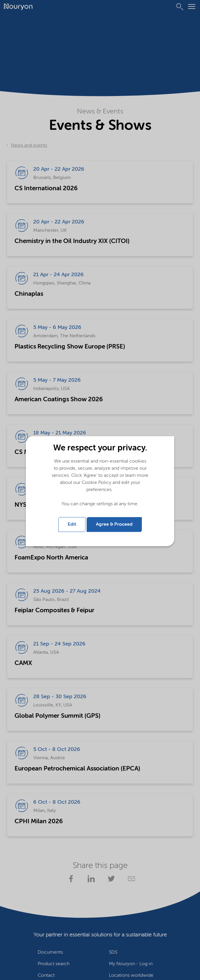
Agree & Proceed (114, 525)
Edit (72, 525)
